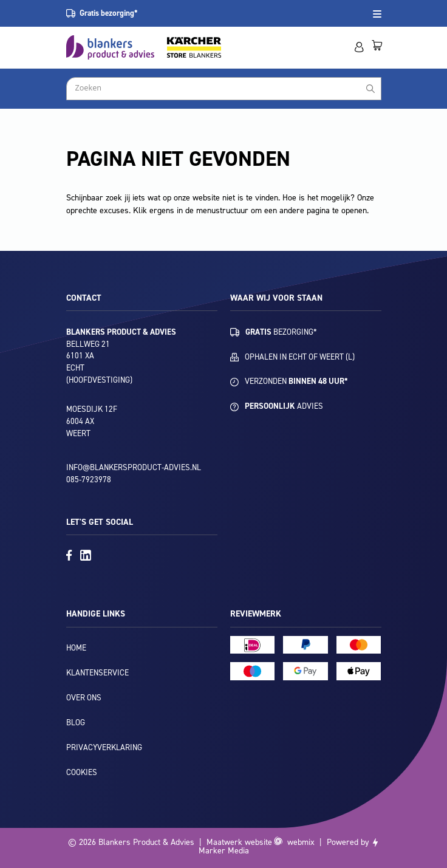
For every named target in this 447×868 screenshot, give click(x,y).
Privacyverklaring (104, 747)
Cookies (82, 772)
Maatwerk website (239, 842)
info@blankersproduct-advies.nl (134, 467)
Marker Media (224, 851)
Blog (76, 723)
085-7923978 (89, 480)
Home (76, 648)
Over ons (84, 698)
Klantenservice (97, 673)
